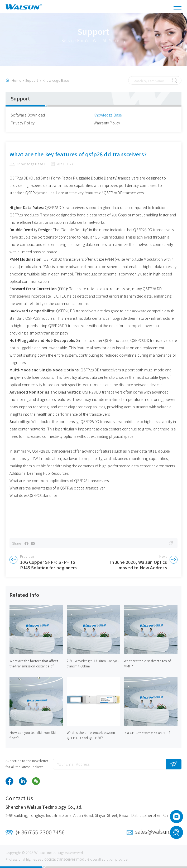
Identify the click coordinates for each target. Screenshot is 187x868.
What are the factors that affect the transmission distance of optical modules (34, 666)
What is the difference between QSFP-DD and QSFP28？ (91, 735)
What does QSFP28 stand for (33, 495)
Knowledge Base (56, 80)
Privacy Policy (23, 123)
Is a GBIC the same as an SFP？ (148, 733)
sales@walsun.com (158, 831)
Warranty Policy (107, 123)
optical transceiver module (67, 859)
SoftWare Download (28, 115)
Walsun (40, 852)
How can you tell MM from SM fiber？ (32, 735)
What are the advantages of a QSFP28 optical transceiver (57, 488)
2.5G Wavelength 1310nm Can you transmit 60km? (93, 663)
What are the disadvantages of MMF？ (147, 663)
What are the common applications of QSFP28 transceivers (59, 481)
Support (32, 80)
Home (16, 80)
